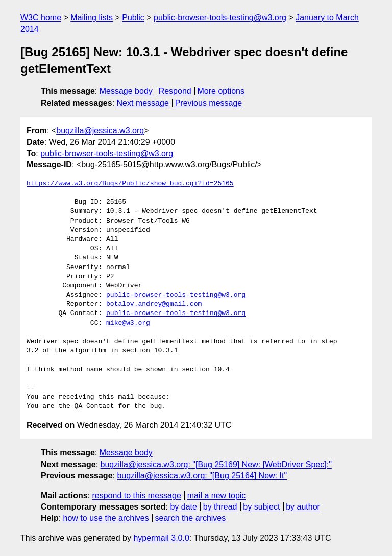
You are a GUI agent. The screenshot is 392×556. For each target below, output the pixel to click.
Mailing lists (92, 18)
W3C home (41, 18)
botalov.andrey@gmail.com (154, 304)
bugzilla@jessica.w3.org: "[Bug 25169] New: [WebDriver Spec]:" (216, 464)
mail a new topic (217, 495)
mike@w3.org (128, 323)
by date (183, 507)
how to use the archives (106, 518)
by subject (261, 507)
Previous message (209, 103)
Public (133, 18)
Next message (143, 103)
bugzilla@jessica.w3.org (100, 130)
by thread (220, 507)
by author (303, 507)
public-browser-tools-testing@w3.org (220, 18)
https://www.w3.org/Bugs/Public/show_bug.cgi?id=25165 (130, 184)
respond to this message (136, 495)
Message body (126, 91)
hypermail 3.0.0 (161, 538)
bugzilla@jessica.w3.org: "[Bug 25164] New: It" (202, 476)
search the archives (191, 518)
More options (221, 91)
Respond (175, 91)
